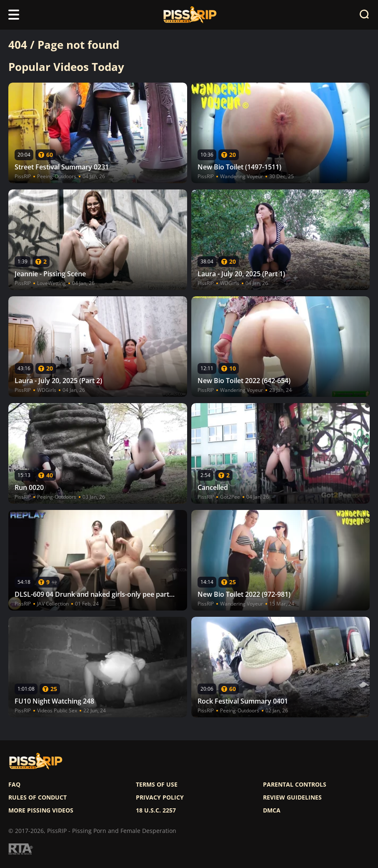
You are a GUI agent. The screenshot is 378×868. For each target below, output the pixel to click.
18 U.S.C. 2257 (156, 810)
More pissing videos (41, 810)
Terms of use (157, 785)
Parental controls (295, 785)
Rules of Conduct (38, 797)
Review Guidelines (292, 797)
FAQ (14, 785)
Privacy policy (160, 797)
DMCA (272, 810)
